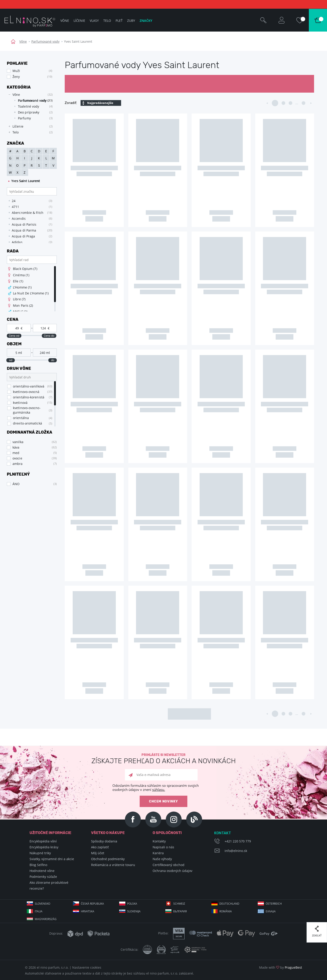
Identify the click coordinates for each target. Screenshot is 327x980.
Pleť (119, 21)
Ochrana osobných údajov (172, 871)
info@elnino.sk (236, 851)
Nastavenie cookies (87, 967)
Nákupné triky (40, 853)
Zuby (131, 21)
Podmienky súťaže (43, 877)
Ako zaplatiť (100, 847)
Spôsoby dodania (104, 841)
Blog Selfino (38, 865)
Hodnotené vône (42, 871)
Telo (107, 21)
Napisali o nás (163, 847)
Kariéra (158, 853)
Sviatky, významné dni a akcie (52, 859)
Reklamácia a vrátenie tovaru (113, 865)
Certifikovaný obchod (168, 865)
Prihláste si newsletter (163, 759)
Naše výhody (162, 859)
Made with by (281, 967)
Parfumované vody (45, 41)
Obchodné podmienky (108, 859)
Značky (146, 21)
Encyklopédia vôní (43, 841)
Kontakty (159, 841)
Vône (23, 41)
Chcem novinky (163, 801)
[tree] (30, 114)
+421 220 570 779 (238, 841)
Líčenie (79, 21)
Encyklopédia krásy (44, 847)
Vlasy (94, 21)
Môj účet (98, 853)
